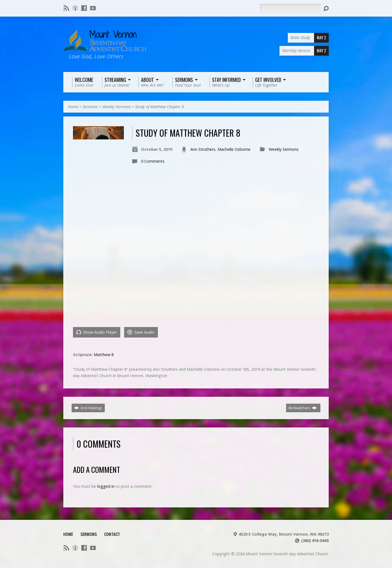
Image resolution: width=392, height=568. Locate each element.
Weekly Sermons (117, 107)
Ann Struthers (203, 149)
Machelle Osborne (234, 149)
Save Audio (141, 332)
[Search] (290, 8)
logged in (106, 486)
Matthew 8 (104, 355)
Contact (112, 534)
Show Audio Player (97, 332)
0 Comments (153, 161)
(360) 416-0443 (315, 540)
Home (73, 107)
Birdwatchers (303, 408)
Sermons (90, 107)
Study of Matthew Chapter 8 (160, 107)
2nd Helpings (88, 408)
